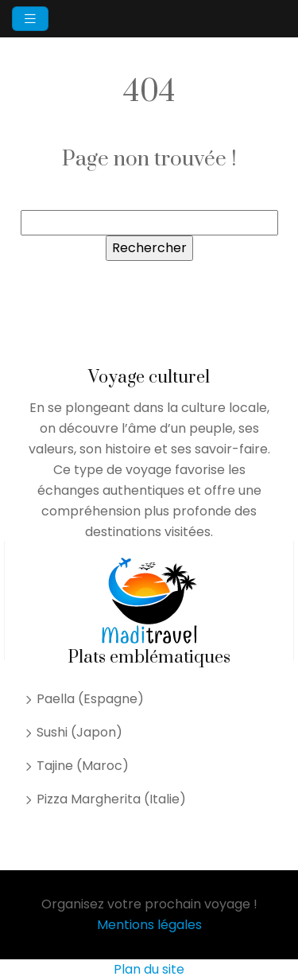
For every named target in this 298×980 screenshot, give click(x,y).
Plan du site (149, 969)
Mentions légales (149, 925)
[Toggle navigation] (30, 19)
